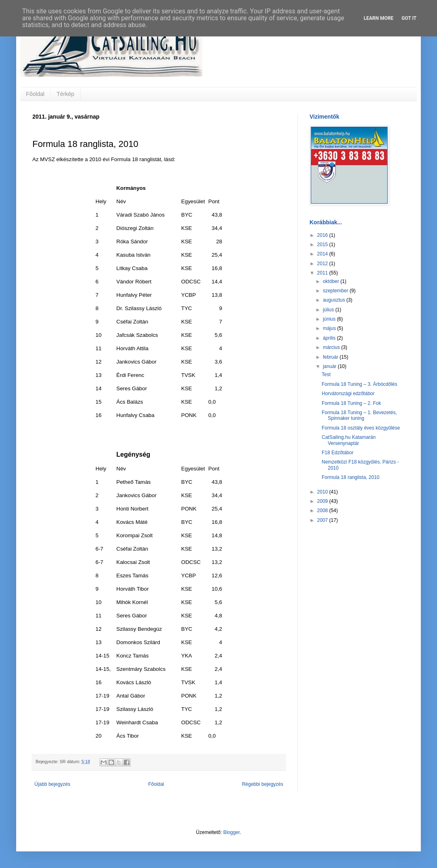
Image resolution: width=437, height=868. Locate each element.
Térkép (66, 94)
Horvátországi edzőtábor (348, 394)
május (330, 328)
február (331, 357)
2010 (323, 492)
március (332, 347)
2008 (323, 511)
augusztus (335, 300)
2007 (323, 520)
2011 (323, 273)
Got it (409, 18)
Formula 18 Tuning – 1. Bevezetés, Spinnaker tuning (359, 415)
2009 (323, 501)
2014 (323, 254)
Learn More (379, 18)
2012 (323, 264)
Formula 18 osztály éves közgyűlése (361, 428)
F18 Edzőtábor (338, 453)
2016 (323, 235)
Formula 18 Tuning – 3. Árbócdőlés (360, 384)
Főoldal (35, 94)
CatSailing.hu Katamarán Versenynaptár (349, 440)
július (329, 310)
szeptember (336, 291)
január (330, 366)
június (330, 319)
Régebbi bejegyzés (263, 784)
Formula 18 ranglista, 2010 (351, 477)
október (332, 281)
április (330, 338)
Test (326, 374)
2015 (323, 245)
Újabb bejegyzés (52, 784)
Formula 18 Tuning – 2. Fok (351, 403)
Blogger (232, 832)
